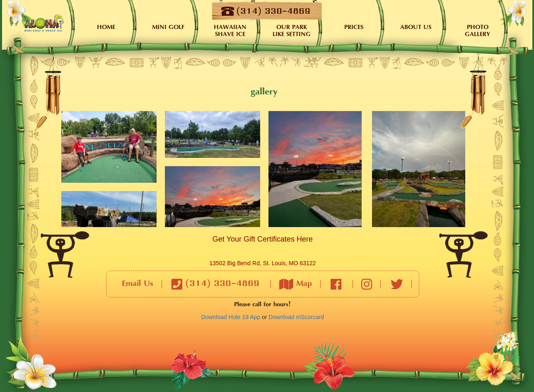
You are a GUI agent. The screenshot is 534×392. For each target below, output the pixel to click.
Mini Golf (168, 28)
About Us (416, 28)
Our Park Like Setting (292, 31)
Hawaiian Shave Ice (230, 31)
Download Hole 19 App (231, 317)
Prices (354, 28)
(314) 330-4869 (215, 284)
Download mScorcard (296, 317)
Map (296, 284)
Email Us (138, 284)
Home (44, 23)
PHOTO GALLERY (477, 31)
